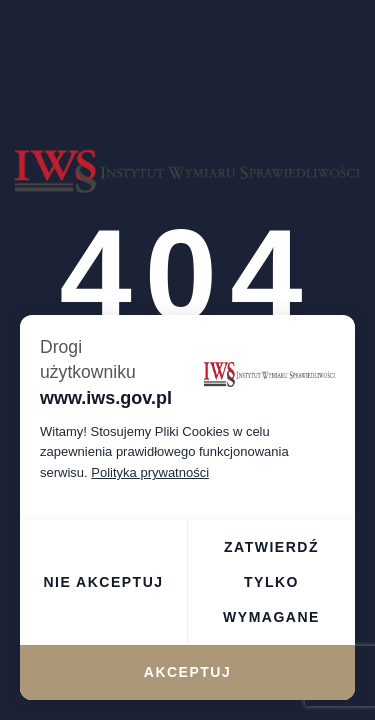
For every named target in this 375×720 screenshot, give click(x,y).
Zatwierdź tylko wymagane (271, 582)
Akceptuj (187, 672)
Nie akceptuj (103, 582)
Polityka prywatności (150, 472)
